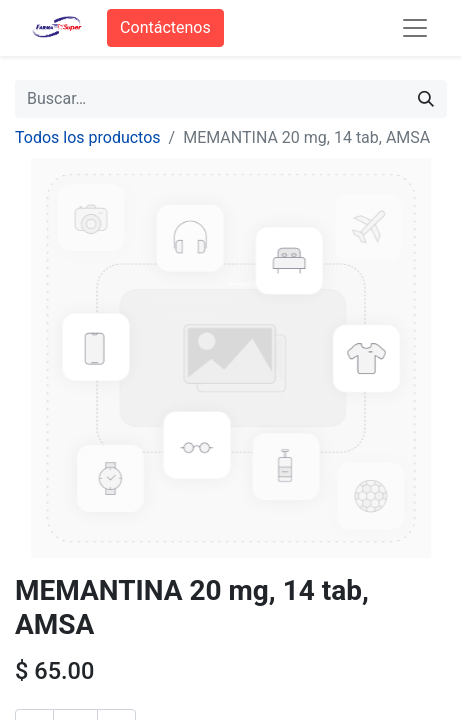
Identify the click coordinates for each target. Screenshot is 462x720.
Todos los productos (88, 137)
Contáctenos (165, 27)
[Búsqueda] (426, 99)
